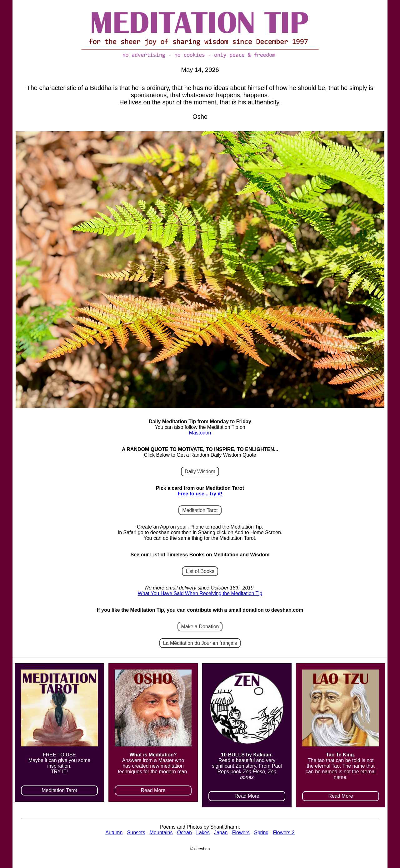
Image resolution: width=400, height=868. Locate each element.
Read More (153, 790)
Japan (221, 833)
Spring (261, 833)
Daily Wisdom (200, 472)
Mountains (161, 833)
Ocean (185, 833)
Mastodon (200, 433)
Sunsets (136, 833)
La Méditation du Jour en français (200, 643)
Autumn (114, 833)
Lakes (203, 833)
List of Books (200, 571)
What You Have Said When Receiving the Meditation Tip (200, 593)
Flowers (241, 833)
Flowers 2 (284, 833)
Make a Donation (200, 627)
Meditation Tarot (200, 510)
